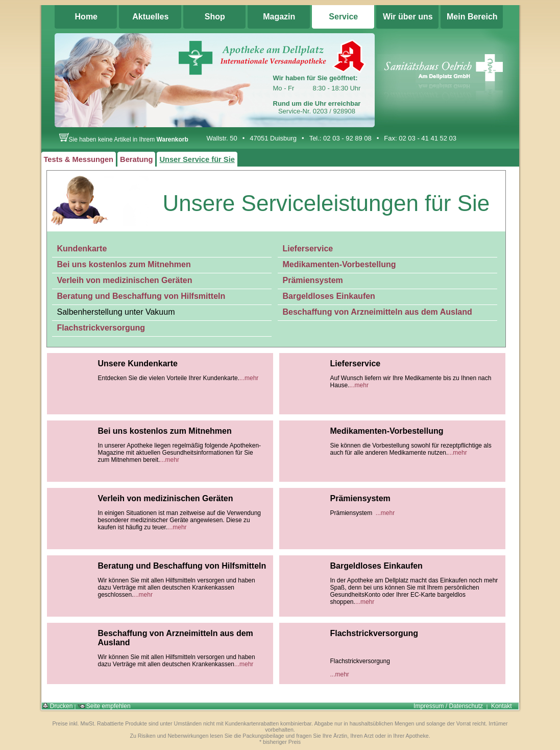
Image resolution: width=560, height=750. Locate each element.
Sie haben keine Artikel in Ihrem (124, 139)
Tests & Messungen (79, 159)
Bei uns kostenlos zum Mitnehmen (124, 264)
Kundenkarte (82, 249)
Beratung (136, 159)
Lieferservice (308, 249)
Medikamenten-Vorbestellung (339, 264)
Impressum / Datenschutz (448, 706)
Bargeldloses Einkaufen (329, 296)
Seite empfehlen (104, 706)
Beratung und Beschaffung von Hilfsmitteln (141, 296)
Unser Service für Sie (197, 159)
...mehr (249, 378)
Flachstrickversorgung (101, 328)
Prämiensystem (313, 280)
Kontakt (502, 706)
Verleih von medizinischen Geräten (125, 280)
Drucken (58, 706)
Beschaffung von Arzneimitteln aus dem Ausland (378, 312)
